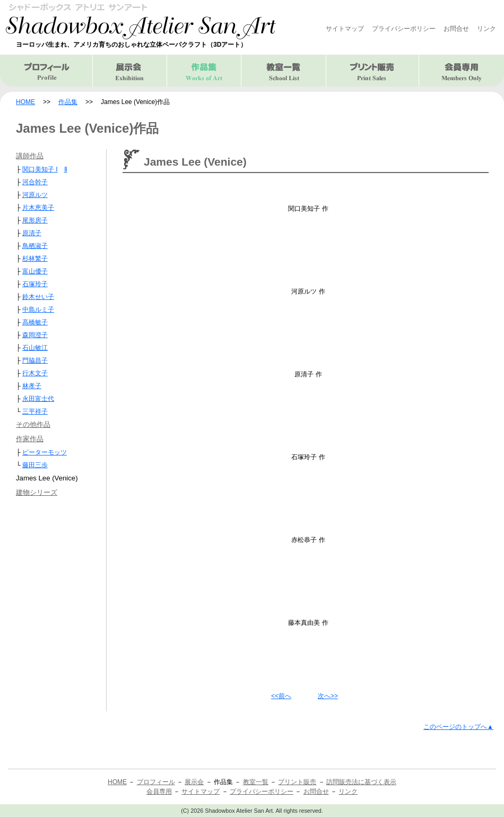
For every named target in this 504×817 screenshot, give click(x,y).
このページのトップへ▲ (458, 727)
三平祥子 (35, 411)
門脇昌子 (35, 360)
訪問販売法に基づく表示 (361, 782)
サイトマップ (345, 29)
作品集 (68, 102)
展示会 (130, 71)
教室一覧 (284, 71)
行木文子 (35, 373)
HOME (25, 102)
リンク (486, 29)
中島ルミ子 (38, 309)
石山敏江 (35, 348)
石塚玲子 (35, 284)
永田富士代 (38, 399)
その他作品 (33, 424)
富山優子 (35, 271)
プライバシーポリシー (404, 29)
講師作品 (30, 156)
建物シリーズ (37, 492)
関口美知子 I (40, 169)
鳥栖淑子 (35, 246)
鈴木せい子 (38, 297)
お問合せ (456, 29)
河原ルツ (35, 195)
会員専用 (462, 71)
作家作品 (30, 439)
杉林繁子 (35, 259)
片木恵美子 (38, 208)
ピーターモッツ (45, 452)
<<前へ (281, 696)
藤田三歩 (35, 465)
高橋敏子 (35, 322)
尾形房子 (35, 220)
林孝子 (32, 386)
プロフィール (46, 71)
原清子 (32, 233)
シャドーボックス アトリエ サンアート (141, 21)
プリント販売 (373, 71)
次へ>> (328, 696)
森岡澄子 (35, 335)
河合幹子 (35, 182)
